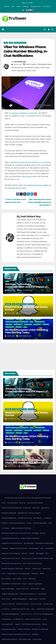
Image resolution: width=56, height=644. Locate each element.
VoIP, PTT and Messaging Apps (43, 614)
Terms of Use (6, 599)
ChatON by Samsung (25, 518)
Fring (50, 523)
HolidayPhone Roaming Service (12, 543)
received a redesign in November (24, 113)
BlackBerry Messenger (9, 513)
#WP (34, 71)
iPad (13, 6)
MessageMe (40, 553)
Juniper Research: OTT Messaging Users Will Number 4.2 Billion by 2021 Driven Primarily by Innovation (28, 463)
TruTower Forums (36, 604)
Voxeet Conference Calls (33, 619)
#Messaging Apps (44, 64)
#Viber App (45, 67)
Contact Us (47, 518)
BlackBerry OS (23, 513)
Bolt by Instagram (35, 513)
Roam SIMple (28, 324)
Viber (11, 43)
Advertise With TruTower (35, 503)
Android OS (27, 508)
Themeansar (47, 498)
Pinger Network (12, 574)
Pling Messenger (24, 574)
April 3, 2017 (12, 466)
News (6, 43)
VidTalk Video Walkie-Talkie (45, 609)
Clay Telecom (38, 518)
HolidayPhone (10, 319)
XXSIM (25, 327)
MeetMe (32, 553)
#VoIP (14, 71)
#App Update (31, 64)
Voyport (17, 624)
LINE (42, 548)
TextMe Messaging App (19, 599)
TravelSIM (46, 324)
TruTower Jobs (48, 604)
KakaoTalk (5, 548)
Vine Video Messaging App (10, 614)
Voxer (45, 619)
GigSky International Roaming (21, 528)
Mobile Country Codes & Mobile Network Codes (37, 558)
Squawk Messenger (8, 589)
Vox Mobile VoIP (18, 619)
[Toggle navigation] (53, 29)
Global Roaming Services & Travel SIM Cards (16, 533)
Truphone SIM (10, 327)
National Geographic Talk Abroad (12, 569)
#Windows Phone (24, 71)
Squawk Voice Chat (22, 589)
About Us (22, 503)
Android (7, 6)
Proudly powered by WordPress (15, 498)
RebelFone (9, 324)
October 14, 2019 (14, 419)
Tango (43, 589)
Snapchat (31, 304)
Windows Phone (36, 6)
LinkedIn (37, 251)
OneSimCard (47, 569)
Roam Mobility (18, 324)
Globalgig (35, 533)
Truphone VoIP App (22, 604)
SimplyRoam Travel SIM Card (11, 584)
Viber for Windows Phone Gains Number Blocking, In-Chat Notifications (26, 51)
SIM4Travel (32, 579)
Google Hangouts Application (30, 538)
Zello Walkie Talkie (25, 639)
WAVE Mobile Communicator (31, 624)
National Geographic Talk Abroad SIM (17, 322)
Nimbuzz (28, 569)
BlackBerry (47, 6)
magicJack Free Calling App (11, 553)
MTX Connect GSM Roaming (32, 563)
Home (4, 503)
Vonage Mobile (6, 619)
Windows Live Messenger (40, 629)
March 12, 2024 (13, 395)
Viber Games (27, 176)
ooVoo (4, 574)
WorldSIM (19, 327)
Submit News (35, 589)
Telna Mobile (42, 594)
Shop (25, 579)
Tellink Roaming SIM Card (28, 594)
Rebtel (42, 574)
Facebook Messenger (40, 523)
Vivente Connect (26, 614)
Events (29, 523)
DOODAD (5, 523)
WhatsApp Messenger (9, 629)
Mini (47, 553)
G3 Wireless (5, 528)
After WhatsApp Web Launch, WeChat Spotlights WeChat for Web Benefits (40, 202)
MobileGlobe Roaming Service (11, 563)
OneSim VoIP (36, 569)
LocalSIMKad (20, 319)
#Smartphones (18, 67)
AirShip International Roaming (11, 508)
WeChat (45, 624)
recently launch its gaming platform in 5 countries (30, 162)
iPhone (19, 6)
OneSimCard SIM (40, 322)
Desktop (26, 6)
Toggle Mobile (33, 599)
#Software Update (32, 67)
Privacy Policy (37, 639)
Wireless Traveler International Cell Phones (16, 634)
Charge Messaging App (9, 518)
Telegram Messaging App (10, 594)
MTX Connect (37, 319)
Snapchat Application (35, 584)
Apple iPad (36, 508)
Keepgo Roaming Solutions (19, 548)
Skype (24, 584)
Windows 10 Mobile (20, 43)
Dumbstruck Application (17, 523)
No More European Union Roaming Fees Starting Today (26, 331)
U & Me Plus (6, 609)
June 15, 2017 (13, 443)
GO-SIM (43, 533)
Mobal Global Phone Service (11, 558)
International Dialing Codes (44, 543)
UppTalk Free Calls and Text (20, 609)
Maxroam (28, 319)
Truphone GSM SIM (8, 604)
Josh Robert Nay (20, 62)
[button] (45, 29)
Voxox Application (7, 624)
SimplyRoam (37, 324)
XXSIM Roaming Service (9, 639)
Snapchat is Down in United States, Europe (26, 308)
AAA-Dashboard (12, 503)
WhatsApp (22, 457)
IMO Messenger (29, 543)
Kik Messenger (34, 548)
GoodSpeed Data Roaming (10, 538)
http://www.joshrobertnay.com (29, 257)
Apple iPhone (45, 508)
